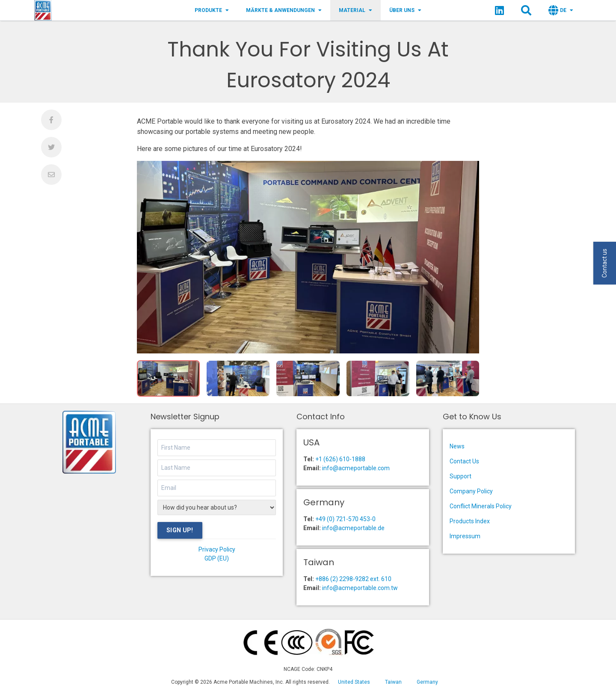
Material (355, 10)
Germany (427, 682)
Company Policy (471, 491)
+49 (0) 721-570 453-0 (345, 519)
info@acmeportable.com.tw (360, 588)
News (457, 446)
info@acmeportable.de (353, 528)
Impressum (465, 536)
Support (461, 476)
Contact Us (464, 461)
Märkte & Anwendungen (284, 10)
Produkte (212, 10)
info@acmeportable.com (356, 468)
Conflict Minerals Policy (481, 506)
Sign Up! (180, 530)
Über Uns (405, 10)
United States (354, 682)
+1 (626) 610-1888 (340, 459)
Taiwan (393, 682)
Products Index (470, 521)
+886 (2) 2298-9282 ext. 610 (353, 579)
